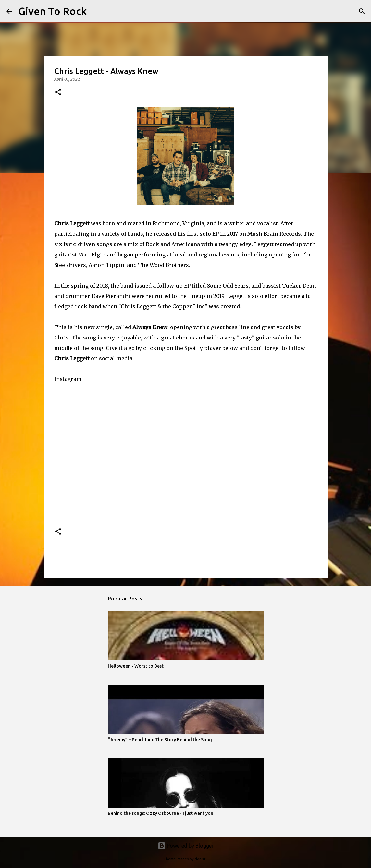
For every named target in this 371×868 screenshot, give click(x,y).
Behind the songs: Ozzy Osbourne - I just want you (161, 813)
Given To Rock (52, 11)
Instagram (68, 379)
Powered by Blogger (186, 846)
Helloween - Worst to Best (136, 666)
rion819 (201, 859)
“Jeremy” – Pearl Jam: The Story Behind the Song (160, 740)
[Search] (96, 11)
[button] (58, 93)
